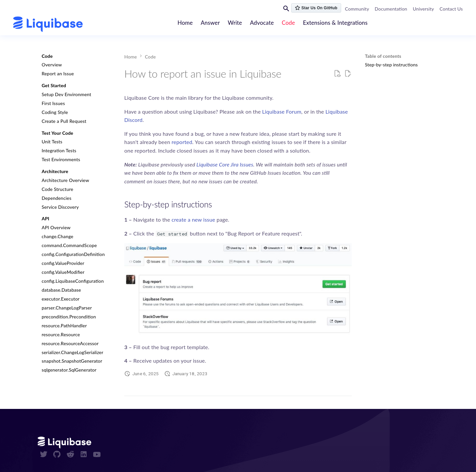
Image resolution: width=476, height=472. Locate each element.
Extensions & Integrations (336, 23)
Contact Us (451, 9)
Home (185, 23)
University (423, 9)
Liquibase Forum (282, 111)
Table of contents (383, 56)
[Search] (286, 8)
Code (289, 23)
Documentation (391, 9)
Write (235, 23)
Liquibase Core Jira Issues (225, 164)
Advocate (262, 23)
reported (182, 142)
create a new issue (193, 219)
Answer (211, 23)
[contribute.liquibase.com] (48, 24)
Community (357, 9)
